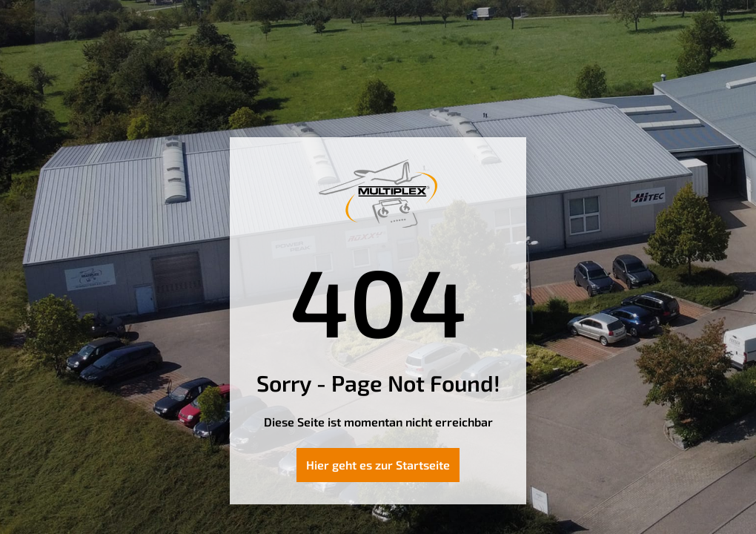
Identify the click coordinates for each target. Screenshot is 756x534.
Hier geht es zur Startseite (378, 465)
